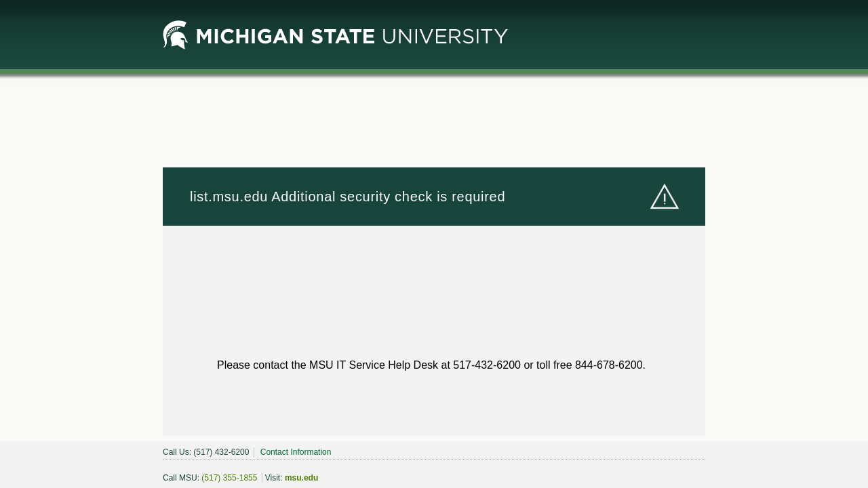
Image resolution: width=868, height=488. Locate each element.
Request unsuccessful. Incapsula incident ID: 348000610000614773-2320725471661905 (434, 244)
